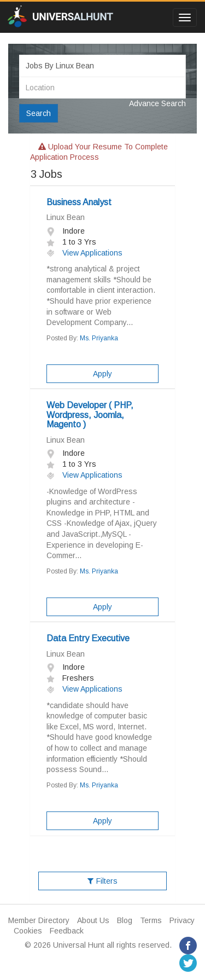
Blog (125, 920)
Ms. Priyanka (99, 338)
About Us (93, 920)
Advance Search (157, 103)
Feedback (67, 931)
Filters (102, 881)
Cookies (28, 931)
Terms (151, 920)
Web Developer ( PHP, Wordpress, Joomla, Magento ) (90, 415)
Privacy (182, 920)
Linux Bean (66, 217)
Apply (102, 374)
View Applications (84, 253)
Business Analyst (79, 202)
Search (39, 113)
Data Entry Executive (88, 638)
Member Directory (39, 920)
